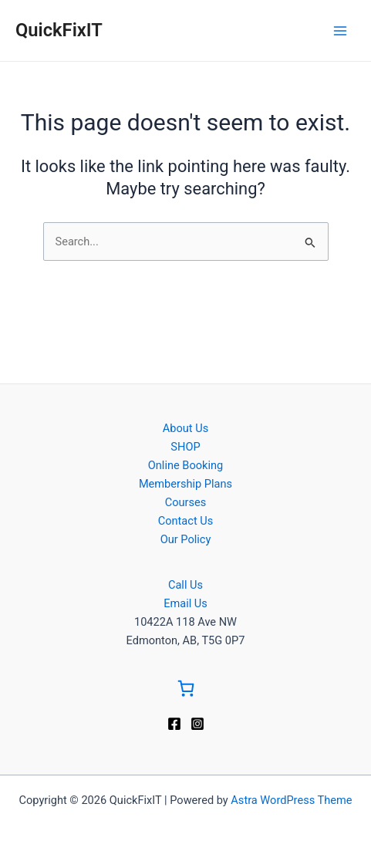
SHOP (185, 447)
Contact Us (186, 521)
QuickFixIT (59, 30)
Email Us (185, 603)
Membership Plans (185, 484)
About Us (185, 428)
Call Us (185, 585)
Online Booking (185, 465)
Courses (186, 502)
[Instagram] (197, 724)
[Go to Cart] (186, 691)
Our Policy (186, 539)
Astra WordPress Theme (291, 800)
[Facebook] (174, 724)
